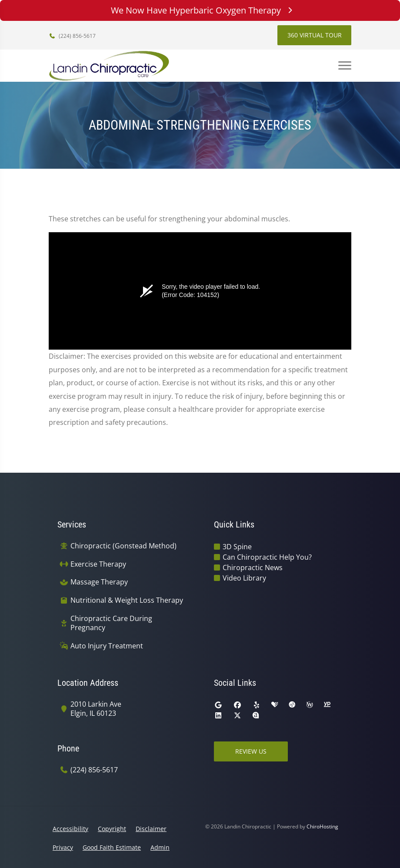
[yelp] (257, 705)
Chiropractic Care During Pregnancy (111, 623)
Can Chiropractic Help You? (267, 557)
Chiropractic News (253, 568)
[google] (218, 705)
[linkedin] (218, 715)
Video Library (244, 578)
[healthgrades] (275, 705)
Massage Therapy (99, 582)
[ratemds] (292, 705)
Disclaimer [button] (151, 829)
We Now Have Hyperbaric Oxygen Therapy (200, 10)
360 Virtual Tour (315, 35)
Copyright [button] (112, 829)
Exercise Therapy (98, 564)
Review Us (251, 751)
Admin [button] (160, 847)
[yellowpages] (327, 705)
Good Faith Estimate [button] (112, 847)
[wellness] (310, 705)
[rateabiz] (256, 715)
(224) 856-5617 (72, 36)
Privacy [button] (63, 847)
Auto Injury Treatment (107, 646)
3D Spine (237, 547)
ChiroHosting (322, 826)
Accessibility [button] (70, 829)
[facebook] (237, 705)
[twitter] (237, 715)
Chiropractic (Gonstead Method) (123, 546)
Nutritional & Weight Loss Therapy (127, 600)
